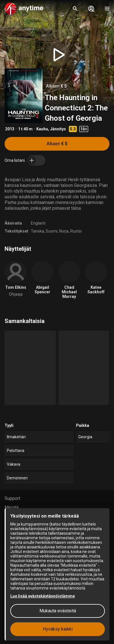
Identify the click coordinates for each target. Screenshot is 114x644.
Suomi (52, 231)
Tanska (37, 231)
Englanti (38, 223)
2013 (10, 129)
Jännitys (58, 129)
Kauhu (42, 129)
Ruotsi (76, 231)
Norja (64, 231)
